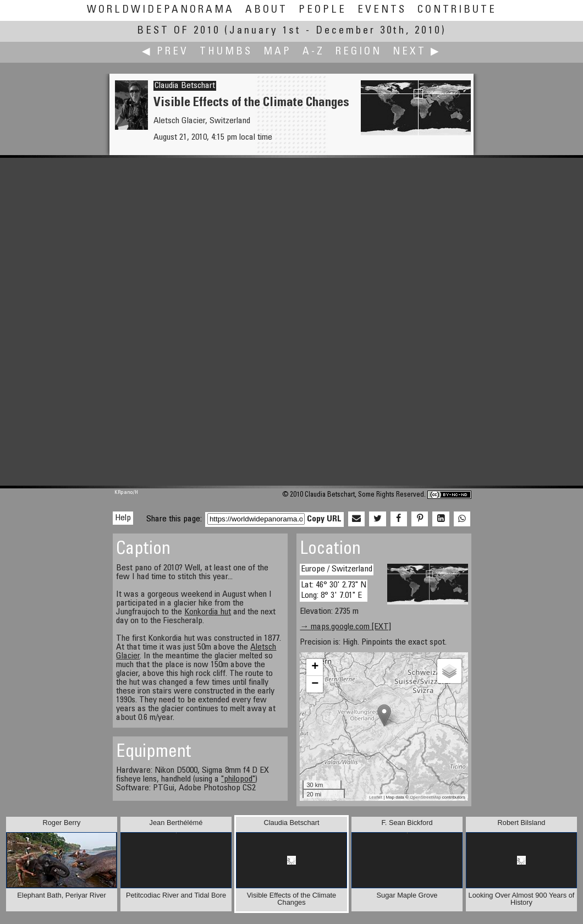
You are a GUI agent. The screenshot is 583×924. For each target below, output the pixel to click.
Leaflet (376, 797)
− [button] (315, 684)
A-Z (313, 52)
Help (123, 518)
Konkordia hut (208, 612)
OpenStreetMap (425, 797)
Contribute (457, 10)
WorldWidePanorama (161, 10)
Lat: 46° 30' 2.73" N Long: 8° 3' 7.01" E (334, 590)
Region (359, 52)
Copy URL (324, 519)
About (266, 10)
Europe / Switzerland (337, 569)
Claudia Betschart (185, 86)
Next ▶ (417, 52)
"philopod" (238, 779)
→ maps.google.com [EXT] (345, 627)
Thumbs (226, 52)
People (323, 10)
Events (382, 10)
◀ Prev (165, 52)
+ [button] (315, 667)
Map (277, 52)
